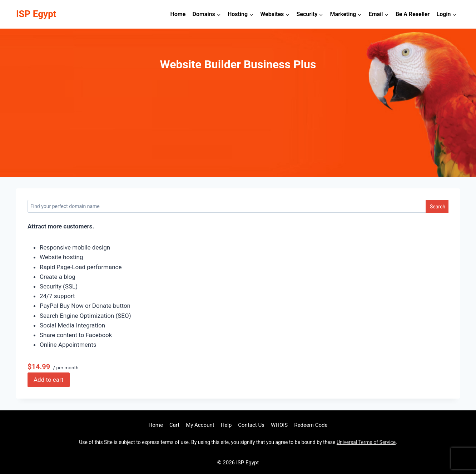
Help (226, 425)
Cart (174, 425)
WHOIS (279, 425)
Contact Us (251, 425)
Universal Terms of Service (366, 442)
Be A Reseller (413, 14)
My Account (200, 425)
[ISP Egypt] (36, 14)
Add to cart (49, 380)
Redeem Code (311, 425)
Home (178, 14)
